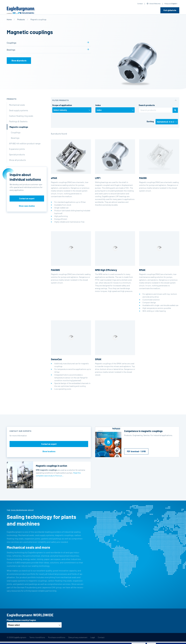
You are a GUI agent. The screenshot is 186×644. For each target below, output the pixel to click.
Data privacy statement (78, 637)
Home (9, 19)
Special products (17, 154)
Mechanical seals (17, 105)
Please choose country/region (21, 620)
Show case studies (27, 206)
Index (98, 105)
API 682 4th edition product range (25, 143)
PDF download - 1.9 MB (136, 451)
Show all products (19, 61)
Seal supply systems (19, 110)
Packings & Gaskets (18, 121)
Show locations (49, 451)
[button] (115, 100)
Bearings (11, 50)
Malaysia (167, 3)
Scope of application (62, 105)
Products (21, 19)
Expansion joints (17, 149)
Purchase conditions (57, 637)
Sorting (150, 121)
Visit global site (170, 10)
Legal (93, 637)
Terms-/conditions (37, 637)
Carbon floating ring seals (21, 116)
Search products (147, 105)
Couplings (12, 43)
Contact (140, 3)
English (174, 3)
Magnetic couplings (19, 127)
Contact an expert (27, 199)
